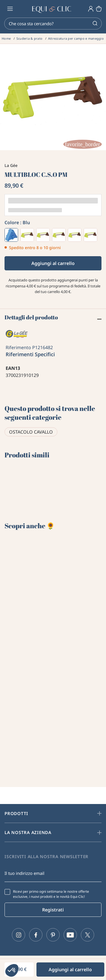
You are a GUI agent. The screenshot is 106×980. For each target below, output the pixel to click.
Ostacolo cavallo (31, 432)
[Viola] (27, 235)
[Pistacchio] (75, 235)
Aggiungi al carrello (53, 263)
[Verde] (43, 235)
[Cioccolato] (90, 235)
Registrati (53, 910)
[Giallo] (59, 235)
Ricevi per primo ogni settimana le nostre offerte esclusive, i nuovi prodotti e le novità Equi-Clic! (51, 894)
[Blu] (11, 235)
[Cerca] (53, 24)
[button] (12, 970)
